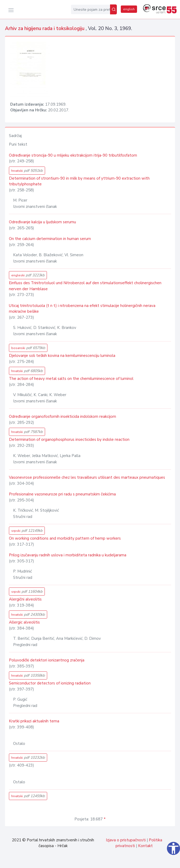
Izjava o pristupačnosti (126, 840)
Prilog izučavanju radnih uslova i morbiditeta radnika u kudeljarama (68, 555)
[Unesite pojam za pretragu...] (91, 9)
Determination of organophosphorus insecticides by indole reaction (69, 439)
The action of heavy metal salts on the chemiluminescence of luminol (71, 379)
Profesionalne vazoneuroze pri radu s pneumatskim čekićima (62, 494)
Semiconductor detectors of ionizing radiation (50, 683)
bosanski (28, 348)
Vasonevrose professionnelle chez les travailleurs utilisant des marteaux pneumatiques (87, 477)
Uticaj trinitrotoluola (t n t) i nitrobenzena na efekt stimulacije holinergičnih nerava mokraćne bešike (82, 309)
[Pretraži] (113, 9)
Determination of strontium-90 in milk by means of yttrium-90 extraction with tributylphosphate (79, 181)
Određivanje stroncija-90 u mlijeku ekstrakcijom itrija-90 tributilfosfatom (73, 155)
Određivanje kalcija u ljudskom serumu (42, 222)
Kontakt (145, 846)
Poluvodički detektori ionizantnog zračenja (47, 660)
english (129, 9)
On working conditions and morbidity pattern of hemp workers (65, 538)
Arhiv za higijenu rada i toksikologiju (45, 28)
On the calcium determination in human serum (50, 239)
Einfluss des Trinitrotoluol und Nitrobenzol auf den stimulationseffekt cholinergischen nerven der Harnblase (85, 286)
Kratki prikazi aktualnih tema (34, 721)
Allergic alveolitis (24, 622)
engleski (28, 275)
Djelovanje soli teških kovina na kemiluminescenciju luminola (62, 356)
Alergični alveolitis (25, 599)
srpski (27, 531)
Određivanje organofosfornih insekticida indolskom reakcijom (62, 416)
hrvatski (27, 171)
